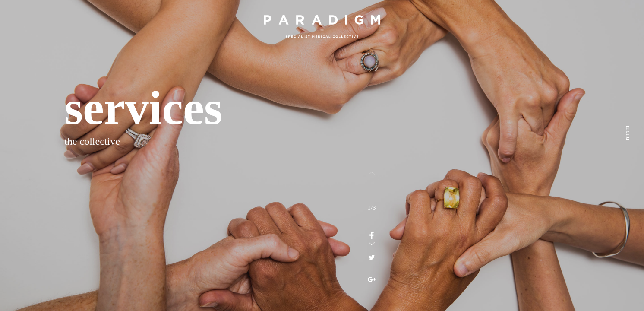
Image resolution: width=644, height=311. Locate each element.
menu (628, 28)
